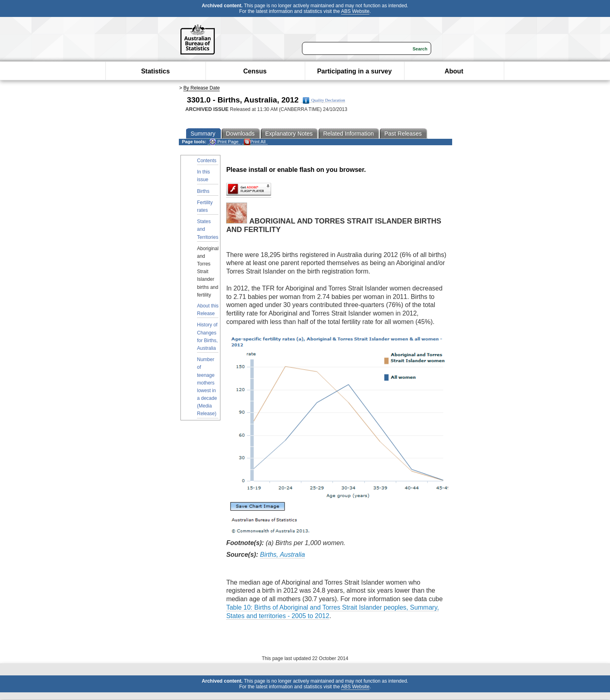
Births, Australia (282, 555)
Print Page (224, 142)
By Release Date (201, 88)
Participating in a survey (354, 71)
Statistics (155, 71)
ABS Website (355, 11)
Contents (207, 161)
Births (203, 191)
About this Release (208, 310)
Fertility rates (205, 206)
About (454, 71)
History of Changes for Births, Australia (207, 336)
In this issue (203, 176)
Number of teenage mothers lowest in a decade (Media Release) (207, 387)
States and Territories (208, 229)
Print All (255, 142)
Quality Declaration (324, 100)
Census (255, 71)
